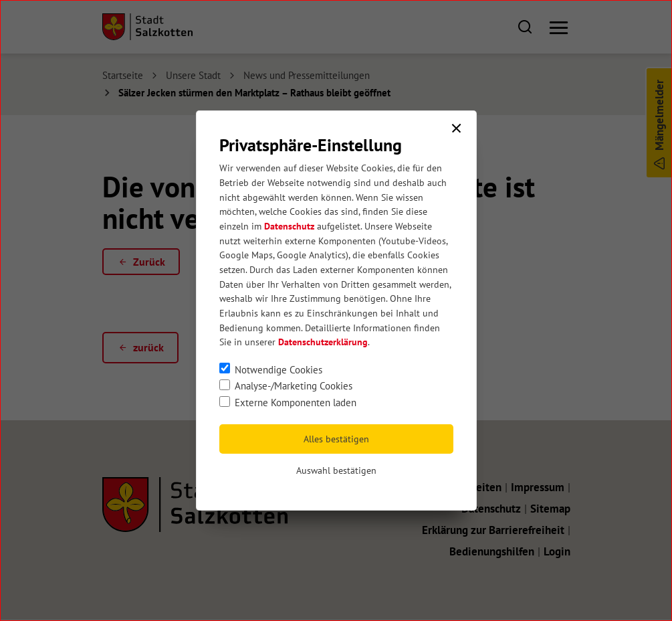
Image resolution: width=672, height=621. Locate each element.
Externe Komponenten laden (296, 402)
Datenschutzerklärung (323, 342)
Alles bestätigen (336, 439)
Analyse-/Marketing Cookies (294, 385)
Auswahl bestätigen (336, 470)
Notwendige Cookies (278, 369)
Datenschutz (289, 226)
